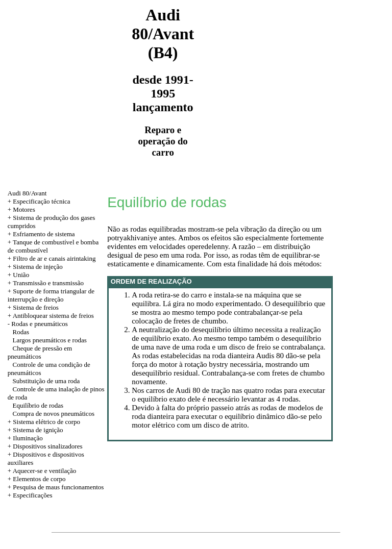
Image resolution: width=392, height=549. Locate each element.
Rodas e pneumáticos (39, 324)
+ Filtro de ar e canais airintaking (52, 258)
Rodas (21, 332)
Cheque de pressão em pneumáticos (40, 352)
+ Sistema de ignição (35, 430)
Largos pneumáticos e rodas (50, 340)
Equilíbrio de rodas (38, 405)
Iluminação (28, 438)
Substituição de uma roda (46, 381)
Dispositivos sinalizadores (47, 446)
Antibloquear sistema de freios (53, 316)
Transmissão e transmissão (48, 283)
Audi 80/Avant (27, 193)
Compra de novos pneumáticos (54, 414)
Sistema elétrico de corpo (46, 422)
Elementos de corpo (39, 479)
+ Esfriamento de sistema (41, 234)
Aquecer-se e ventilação (45, 471)
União (21, 275)
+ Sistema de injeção (35, 267)
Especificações (32, 495)
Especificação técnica (41, 201)
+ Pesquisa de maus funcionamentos (56, 487)
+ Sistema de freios (33, 307)
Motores (24, 209)
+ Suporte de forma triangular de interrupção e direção (51, 295)
